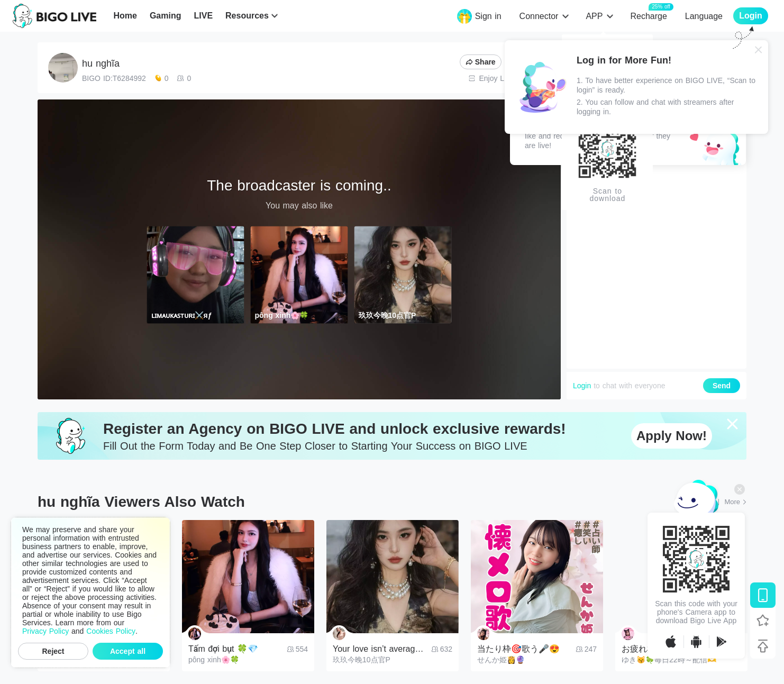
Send (722, 386)
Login (582, 386)
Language (704, 16)
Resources (247, 16)
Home (125, 16)
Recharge (648, 16)
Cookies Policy (111, 631)
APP (594, 16)
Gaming (166, 16)
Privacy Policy (45, 631)
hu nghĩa (101, 63)
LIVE (203, 16)
